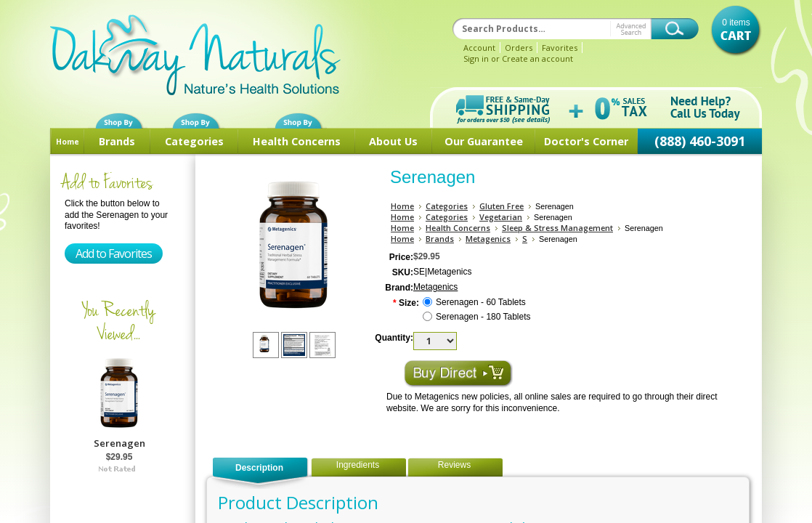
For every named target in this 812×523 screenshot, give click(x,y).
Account (479, 48)
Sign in (476, 58)
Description (259, 468)
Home (68, 142)
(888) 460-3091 (700, 141)
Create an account (537, 58)
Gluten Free (502, 206)
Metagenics (488, 239)
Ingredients (358, 465)
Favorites (560, 48)
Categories (194, 141)
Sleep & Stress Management (557, 228)
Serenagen (119, 443)
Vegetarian (501, 217)
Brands (117, 141)
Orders (519, 48)
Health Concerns (297, 141)
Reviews (454, 465)
